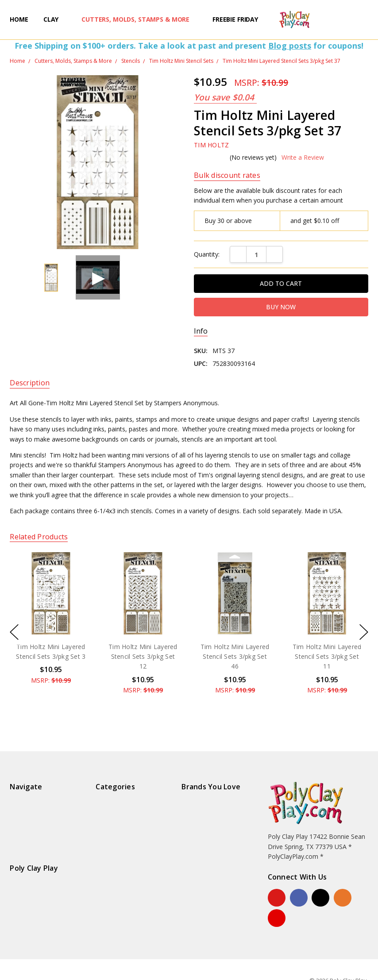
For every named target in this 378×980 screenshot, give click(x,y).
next (364, 632)
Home (19, 19)
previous (14, 632)
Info (201, 331)
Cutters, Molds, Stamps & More (139, 19)
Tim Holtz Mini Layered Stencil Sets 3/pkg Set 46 (235, 656)
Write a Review (303, 158)
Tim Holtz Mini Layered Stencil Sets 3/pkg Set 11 (327, 656)
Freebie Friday (235, 19)
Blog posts (290, 46)
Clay (55, 19)
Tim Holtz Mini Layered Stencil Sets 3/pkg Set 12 (143, 656)
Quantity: (207, 254)
